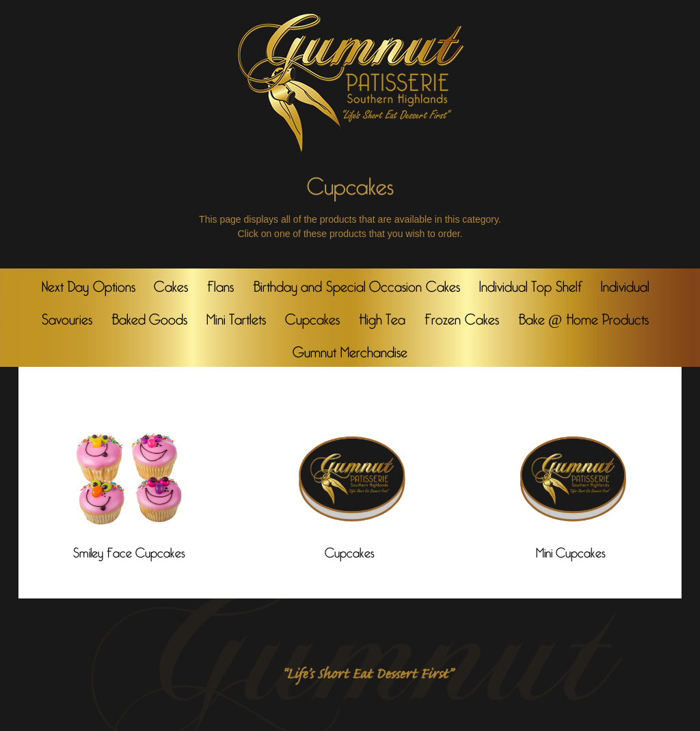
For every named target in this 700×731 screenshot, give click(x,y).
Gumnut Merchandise (350, 349)
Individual (625, 284)
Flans (220, 284)
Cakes (171, 284)
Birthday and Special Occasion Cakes (356, 284)
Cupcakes (312, 316)
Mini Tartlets (237, 316)
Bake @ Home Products (584, 316)
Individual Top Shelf (530, 284)
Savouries (67, 316)
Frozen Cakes (462, 316)
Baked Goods (150, 316)
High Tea (382, 316)
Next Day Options (89, 284)
